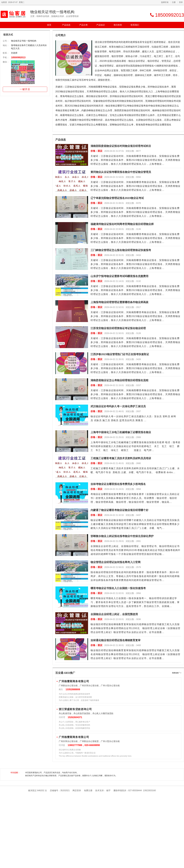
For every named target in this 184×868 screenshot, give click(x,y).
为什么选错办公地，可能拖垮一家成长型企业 (77, 753)
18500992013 (18, 57)
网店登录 (77, 790)
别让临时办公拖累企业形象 (70, 750)
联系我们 (135, 25)
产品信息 (66, 25)
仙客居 (4, 2)
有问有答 (118, 25)
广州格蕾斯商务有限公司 (74, 681)
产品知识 (101, 25)
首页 (49, 25)
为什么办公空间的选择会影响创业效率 (74, 694)
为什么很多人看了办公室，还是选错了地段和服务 (79, 700)
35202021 (65, 790)
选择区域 (165, 2)
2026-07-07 (13, 2)
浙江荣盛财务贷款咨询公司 (75, 709)
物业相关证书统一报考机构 (52, 12)
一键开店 (25, 89)
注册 (174, 2)
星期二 (22, 2)
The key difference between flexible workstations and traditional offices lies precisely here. (95, 756)
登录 (181, 2)
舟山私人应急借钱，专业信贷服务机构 (74, 725)
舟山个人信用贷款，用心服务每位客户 (74, 722)
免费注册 (88, 790)
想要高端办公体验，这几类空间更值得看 (75, 697)
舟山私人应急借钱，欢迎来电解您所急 (74, 728)
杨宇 (108, 790)
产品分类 (83, 25)
